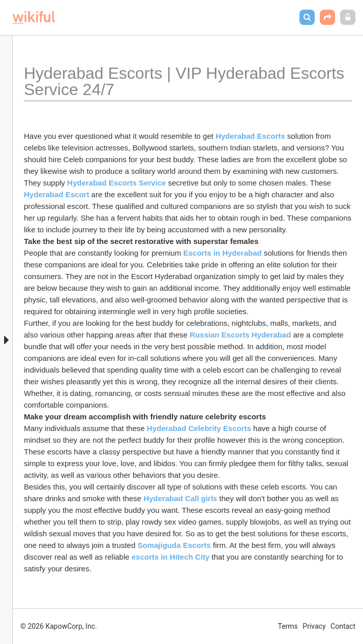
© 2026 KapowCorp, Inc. (59, 626)
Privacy (314, 626)
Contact (343, 626)
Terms (288, 626)
